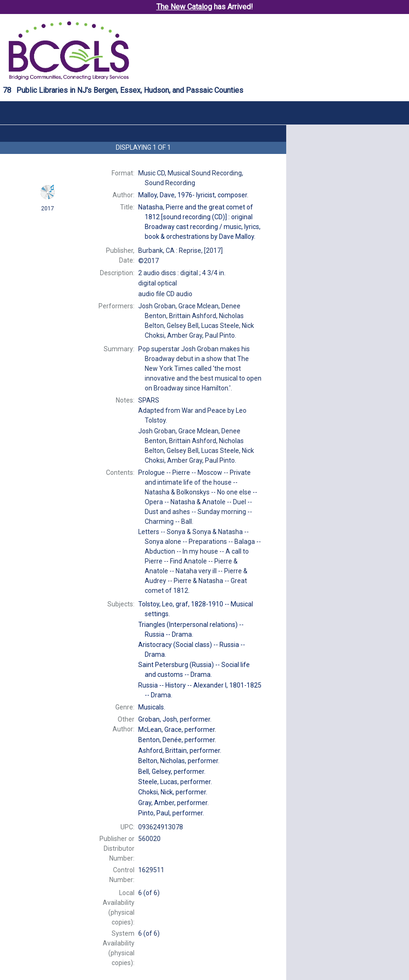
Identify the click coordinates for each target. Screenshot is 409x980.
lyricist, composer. (193, 195)
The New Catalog (184, 7)
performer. (175, 719)
